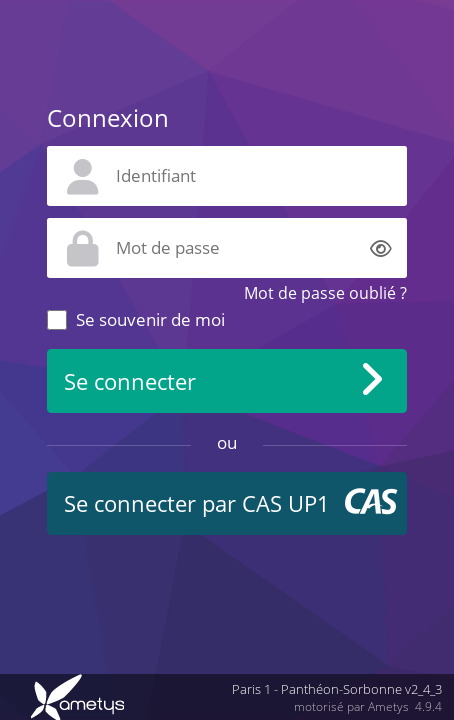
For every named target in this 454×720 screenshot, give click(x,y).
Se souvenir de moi (150, 319)
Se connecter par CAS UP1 (197, 503)
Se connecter (130, 381)
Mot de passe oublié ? (325, 293)
